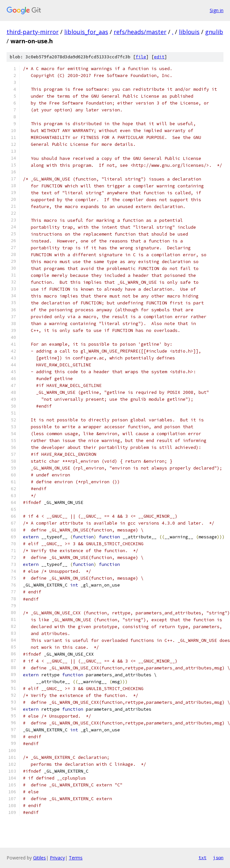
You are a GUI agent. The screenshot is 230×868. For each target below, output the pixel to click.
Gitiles (39, 858)
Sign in (217, 10)
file (141, 57)
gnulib (214, 32)
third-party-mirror (33, 32)
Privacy (57, 858)
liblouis (189, 32)
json (218, 858)
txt (202, 858)
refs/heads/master (140, 32)
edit (159, 57)
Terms (76, 858)
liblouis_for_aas (86, 32)
